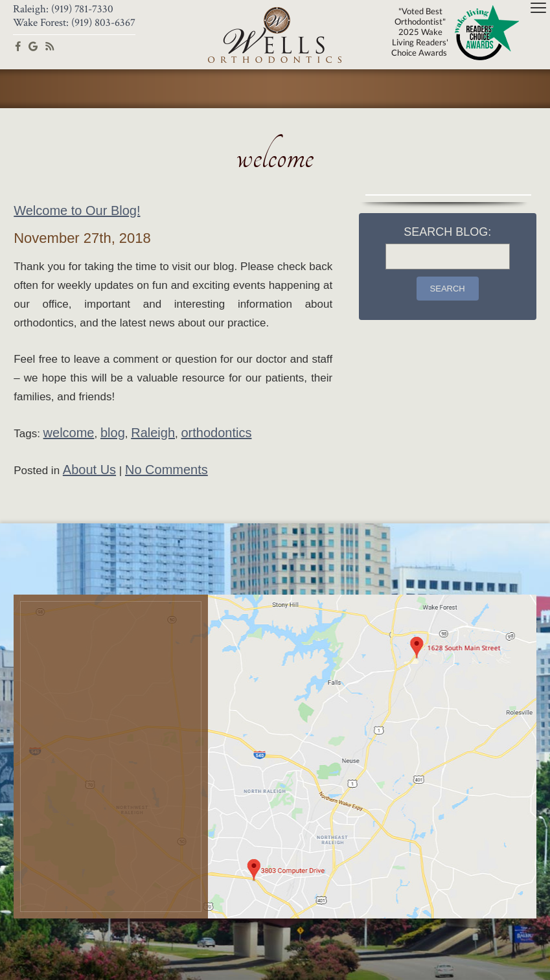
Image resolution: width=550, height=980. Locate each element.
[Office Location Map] (275, 757)
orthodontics (217, 433)
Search (448, 289)
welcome (69, 433)
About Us (89, 470)
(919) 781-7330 (82, 9)
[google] (33, 45)
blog (113, 433)
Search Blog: (447, 232)
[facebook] (18, 45)
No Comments (166, 470)
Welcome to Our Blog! (77, 211)
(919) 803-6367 (103, 23)
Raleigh (153, 433)
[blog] (50, 45)
